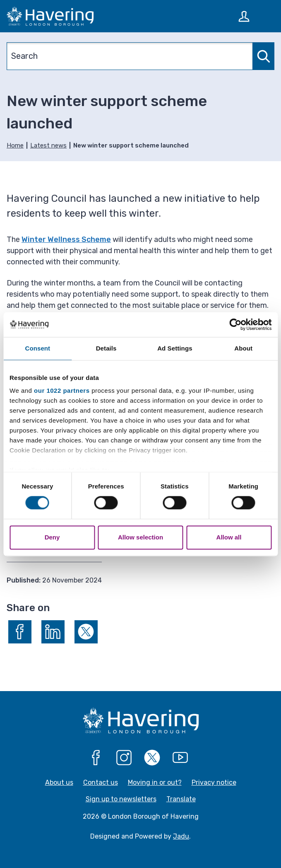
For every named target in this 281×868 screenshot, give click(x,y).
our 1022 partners (62, 390)
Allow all (229, 537)
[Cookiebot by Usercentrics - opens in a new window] (235, 324)
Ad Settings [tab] (175, 348)
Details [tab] (106, 348)
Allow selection (140, 537)
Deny (52, 537)
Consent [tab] (38, 348)
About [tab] (243, 348)
